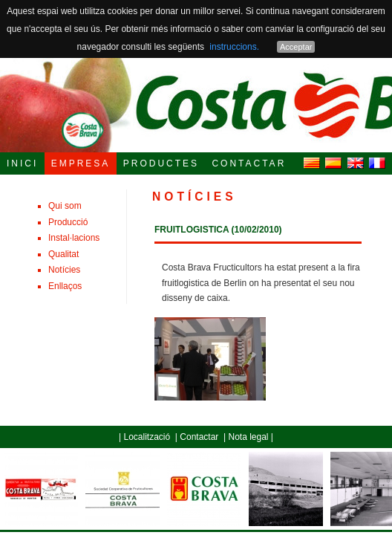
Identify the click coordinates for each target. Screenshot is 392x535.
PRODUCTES (161, 163)
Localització (147, 437)
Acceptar (296, 47)
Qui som (65, 206)
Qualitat (63, 254)
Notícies (64, 270)
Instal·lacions (74, 238)
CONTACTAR (249, 163)
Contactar (199, 437)
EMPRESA (81, 163)
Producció (68, 222)
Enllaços (65, 286)
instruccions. (234, 47)
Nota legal (248, 437)
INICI (22, 163)
